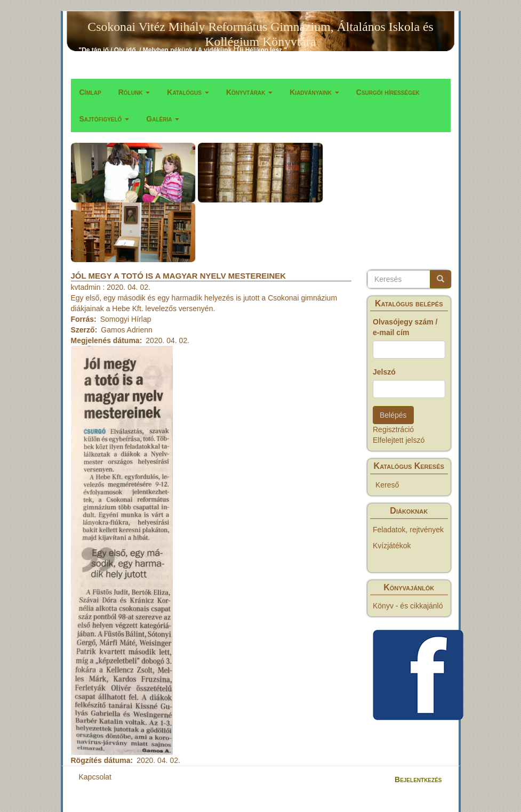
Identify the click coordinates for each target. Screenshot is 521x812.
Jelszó (384, 372)
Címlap (90, 92)
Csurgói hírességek (388, 92)
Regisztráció (393, 429)
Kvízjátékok (392, 546)
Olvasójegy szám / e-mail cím (405, 327)
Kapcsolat (95, 777)
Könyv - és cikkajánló (408, 606)
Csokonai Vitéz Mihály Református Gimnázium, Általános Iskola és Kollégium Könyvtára (260, 29)
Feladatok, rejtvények (408, 530)
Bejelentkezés (418, 779)
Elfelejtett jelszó (399, 440)
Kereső (387, 485)
